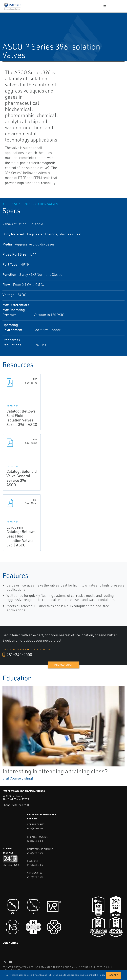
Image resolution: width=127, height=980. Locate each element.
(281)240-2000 (21, 805)
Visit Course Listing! (18, 778)
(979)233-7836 (35, 865)
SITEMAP (84, 967)
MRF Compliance (11, 970)
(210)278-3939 (35, 877)
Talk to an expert (64, 665)
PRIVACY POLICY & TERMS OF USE (20, 967)
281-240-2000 (17, 655)
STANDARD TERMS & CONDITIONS (59, 967)
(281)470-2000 (35, 853)
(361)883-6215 (35, 828)
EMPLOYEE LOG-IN (101, 967)
